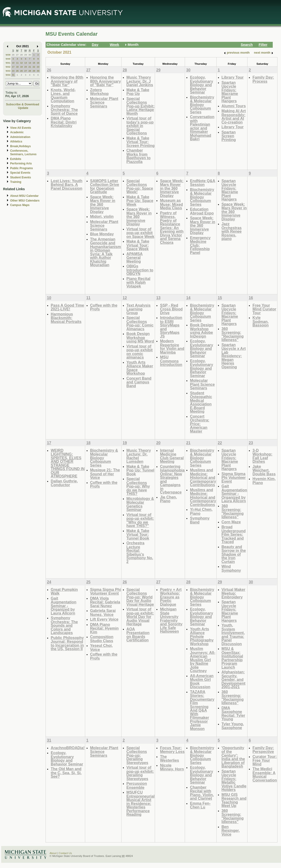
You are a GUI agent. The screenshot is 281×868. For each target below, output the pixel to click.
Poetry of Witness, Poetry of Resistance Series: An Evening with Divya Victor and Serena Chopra (172, 228)
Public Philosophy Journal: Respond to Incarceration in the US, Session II (67, 643)
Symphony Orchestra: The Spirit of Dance (64, 110)
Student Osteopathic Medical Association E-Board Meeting (201, 402)
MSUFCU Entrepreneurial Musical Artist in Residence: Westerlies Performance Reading (140, 803)
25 (17, 71)
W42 (8, 67)
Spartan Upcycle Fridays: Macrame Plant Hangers (230, 92)
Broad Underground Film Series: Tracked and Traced (234, 534)
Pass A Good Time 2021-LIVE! (67, 307)
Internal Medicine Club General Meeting (172, 456)
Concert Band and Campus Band (139, 382)
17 (13, 67)
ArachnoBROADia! (68, 748)
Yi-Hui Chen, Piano (201, 511)
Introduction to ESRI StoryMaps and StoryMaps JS (171, 327)
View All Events (21, 128)
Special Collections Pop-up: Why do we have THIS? (138, 486)
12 (21, 63)
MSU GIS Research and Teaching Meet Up (234, 800)
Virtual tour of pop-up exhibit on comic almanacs (140, 352)
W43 (8, 71)
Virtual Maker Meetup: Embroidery (233, 593)
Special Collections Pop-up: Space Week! (140, 186)
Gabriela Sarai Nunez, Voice (103, 612)
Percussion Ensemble (137, 785)
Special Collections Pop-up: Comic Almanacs (140, 323)
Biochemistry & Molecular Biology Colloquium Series (202, 105)
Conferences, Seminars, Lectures (23, 153)
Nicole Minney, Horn (172, 767)
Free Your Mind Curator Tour (264, 309)
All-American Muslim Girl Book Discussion (202, 681)
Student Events (21, 177)
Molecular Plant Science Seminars (104, 102)
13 (26, 63)
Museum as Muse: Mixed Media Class (171, 204)
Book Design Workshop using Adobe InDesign (202, 331)
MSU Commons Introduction (171, 361)
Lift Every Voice (104, 619)
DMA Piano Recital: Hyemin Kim (104, 628)
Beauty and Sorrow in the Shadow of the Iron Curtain (234, 554)
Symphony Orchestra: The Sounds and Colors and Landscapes (64, 625)
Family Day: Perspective (263, 750)
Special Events (20, 173)
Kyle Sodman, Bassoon (260, 321)
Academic (17, 132)
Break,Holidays (21, 146)
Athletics (16, 142)
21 (30, 67)
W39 (8, 55)
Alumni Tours (234, 106)
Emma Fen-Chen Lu (200, 805)
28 (21, 55)
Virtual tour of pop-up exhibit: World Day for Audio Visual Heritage (140, 617)
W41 (8, 63)
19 (21, 67)
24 (13, 71)
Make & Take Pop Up (138, 92)
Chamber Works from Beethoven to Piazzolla (138, 156)
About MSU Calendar (24, 196)
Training (16, 182)
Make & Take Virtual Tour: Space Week (138, 245)
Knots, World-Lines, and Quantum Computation (63, 95)
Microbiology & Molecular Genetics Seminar (140, 504)
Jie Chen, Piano (168, 499)
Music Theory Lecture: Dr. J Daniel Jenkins (140, 81)
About (53, 853)
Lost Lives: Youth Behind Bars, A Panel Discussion (67, 185)
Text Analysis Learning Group (138, 309)
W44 (8, 75)
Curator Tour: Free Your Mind (265, 760)
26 (13, 55)
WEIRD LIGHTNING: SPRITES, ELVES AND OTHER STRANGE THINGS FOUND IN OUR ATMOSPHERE (68, 463)
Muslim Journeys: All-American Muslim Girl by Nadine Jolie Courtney (203, 660)
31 (13, 75)
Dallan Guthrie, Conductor (64, 483)
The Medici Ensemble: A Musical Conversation (265, 774)
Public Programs (21, 168)
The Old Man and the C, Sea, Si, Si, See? (66, 773)
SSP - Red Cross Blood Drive (171, 309)
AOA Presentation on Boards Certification (138, 635)
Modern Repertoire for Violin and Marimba (172, 347)
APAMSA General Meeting (135, 258)
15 (34, 63)
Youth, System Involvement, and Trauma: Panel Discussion (233, 634)
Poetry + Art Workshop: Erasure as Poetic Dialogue (171, 597)
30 (30, 55)
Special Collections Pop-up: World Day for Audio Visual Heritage (140, 597)
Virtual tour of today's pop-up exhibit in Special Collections (140, 126)
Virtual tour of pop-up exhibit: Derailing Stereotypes (140, 773)
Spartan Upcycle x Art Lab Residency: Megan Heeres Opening (234, 356)
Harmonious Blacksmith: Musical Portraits (66, 318)
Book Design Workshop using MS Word (140, 337)
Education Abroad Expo (202, 211)
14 (30, 63)
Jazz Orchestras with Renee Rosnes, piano (232, 231)
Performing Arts (21, 163)
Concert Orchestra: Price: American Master (200, 424)
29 (26, 55)
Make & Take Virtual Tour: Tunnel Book (138, 534)
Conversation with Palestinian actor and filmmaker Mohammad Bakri (202, 128)
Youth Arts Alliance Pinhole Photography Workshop (202, 636)
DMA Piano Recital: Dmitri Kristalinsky (64, 122)
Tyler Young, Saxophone (233, 726)
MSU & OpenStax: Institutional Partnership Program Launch (232, 658)
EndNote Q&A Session (203, 183)
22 (34, 67)
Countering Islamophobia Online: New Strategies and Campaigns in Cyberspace (172, 479)
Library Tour (233, 77)
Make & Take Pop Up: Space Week (140, 201)
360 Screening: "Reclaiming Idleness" (233, 334)
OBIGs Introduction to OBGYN (140, 270)
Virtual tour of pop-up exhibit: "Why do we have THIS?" (140, 520)
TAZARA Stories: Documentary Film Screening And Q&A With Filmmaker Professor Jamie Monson (202, 710)
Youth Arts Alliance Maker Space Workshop (140, 368)
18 (17, 67)
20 (26, 67)
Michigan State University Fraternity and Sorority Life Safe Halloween (171, 620)
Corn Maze (231, 522)
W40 (8, 59)
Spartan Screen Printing (229, 136)
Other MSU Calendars (25, 201)
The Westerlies (170, 758)
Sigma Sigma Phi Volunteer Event (234, 477)
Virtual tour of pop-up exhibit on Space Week (140, 233)
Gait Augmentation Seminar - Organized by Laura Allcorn (234, 493)
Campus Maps (20, 205)
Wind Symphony (231, 568)
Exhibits (16, 159)
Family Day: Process (263, 79)
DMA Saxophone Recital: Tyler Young (233, 713)
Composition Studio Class (102, 639)
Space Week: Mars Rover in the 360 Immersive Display (103, 204)
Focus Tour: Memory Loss (172, 750)
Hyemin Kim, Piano (264, 481)
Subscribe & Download (23, 104)
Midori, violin (102, 216)
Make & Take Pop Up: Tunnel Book (140, 470)
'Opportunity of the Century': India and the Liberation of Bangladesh (233, 757)
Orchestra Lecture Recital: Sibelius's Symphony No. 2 (140, 552)
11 (17, 63)
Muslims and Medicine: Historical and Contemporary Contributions (203, 477)
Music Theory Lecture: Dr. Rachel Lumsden (139, 456)
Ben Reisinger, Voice (231, 830)
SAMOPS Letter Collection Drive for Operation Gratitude (105, 186)
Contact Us (65, 853)
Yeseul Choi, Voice (101, 647)
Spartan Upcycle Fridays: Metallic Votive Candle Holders (234, 780)
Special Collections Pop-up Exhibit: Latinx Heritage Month (140, 106)
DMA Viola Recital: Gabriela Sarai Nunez (105, 602)
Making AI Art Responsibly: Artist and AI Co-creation (234, 116)
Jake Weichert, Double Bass (264, 470)
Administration (20, 137)
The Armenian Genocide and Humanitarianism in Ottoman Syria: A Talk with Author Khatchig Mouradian (106, 252)
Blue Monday (102, 234)
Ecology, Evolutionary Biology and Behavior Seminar (201, 85)
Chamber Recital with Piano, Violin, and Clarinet (202, 793)
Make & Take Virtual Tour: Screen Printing (140, 142)
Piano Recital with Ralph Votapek (138, 282)
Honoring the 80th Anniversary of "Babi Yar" (67, 81)
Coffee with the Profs (104, 307)
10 (13, 63)
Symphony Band (200, 520)
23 (38, 67)
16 (38, 63)
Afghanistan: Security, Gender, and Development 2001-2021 (233, 679)
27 (17, 55)
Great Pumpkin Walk (64, 591)
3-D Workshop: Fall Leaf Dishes (262, 456)
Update (23, 108)
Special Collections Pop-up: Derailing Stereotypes (137, 755)
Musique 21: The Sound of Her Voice (105, 474)
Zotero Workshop (99, 92)
